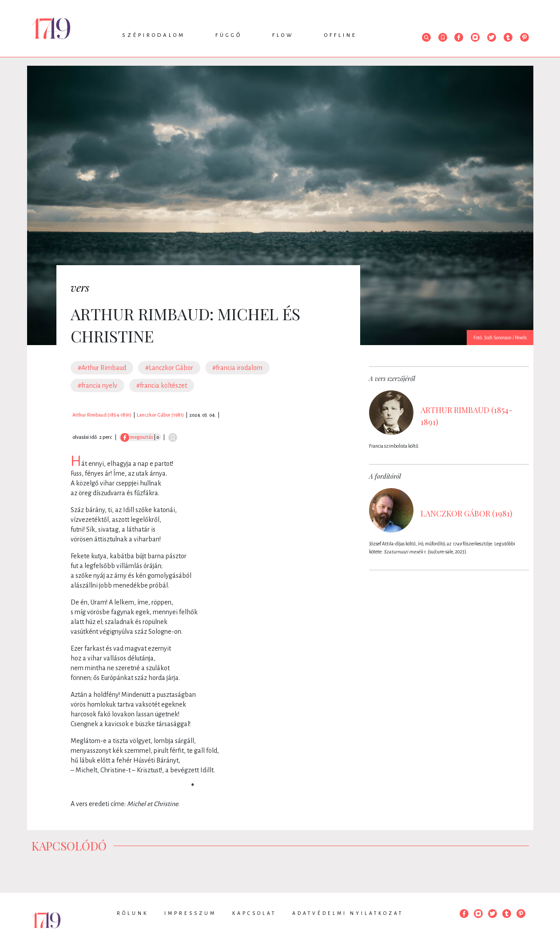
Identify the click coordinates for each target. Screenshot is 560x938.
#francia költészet (162, 386)
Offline (341, 35)
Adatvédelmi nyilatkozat (348, 913)
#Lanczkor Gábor (169, 368)
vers (80, 287)
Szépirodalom (154, 35)
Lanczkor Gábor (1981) (160, 415)
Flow (283, 35)
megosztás (137, 437)
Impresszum (190, 913)
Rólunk (133, 913)
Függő (229, 35)
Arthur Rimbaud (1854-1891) (102, 415)
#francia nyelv (97, 386)
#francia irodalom (237, 368)
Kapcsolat (254, 913)
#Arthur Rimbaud (102, 368)
